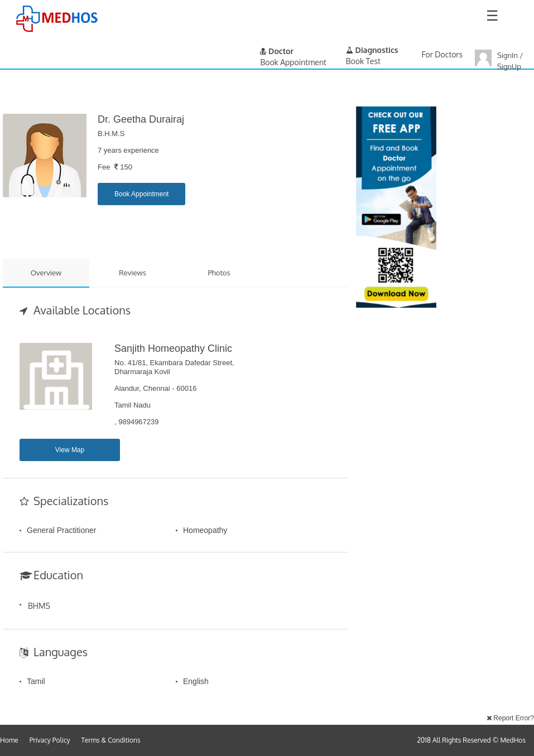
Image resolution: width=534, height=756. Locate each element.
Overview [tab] (46, 273)
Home (9, 740)
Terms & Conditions (111, 740)
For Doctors (442, 54)
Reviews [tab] (133, 273)
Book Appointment (141, 194)
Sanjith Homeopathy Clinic (173, 348)
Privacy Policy (50, 740)
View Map (70, 450)
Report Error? (510, 718)
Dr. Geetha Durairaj (141, 119)
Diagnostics (372, 50)
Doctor (277, 51)
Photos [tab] (219, 273)
